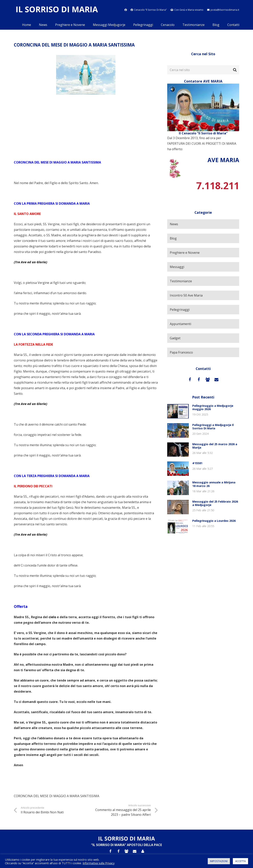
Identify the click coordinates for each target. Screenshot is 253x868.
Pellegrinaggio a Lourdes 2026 (214, 521)
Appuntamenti (180, 324)
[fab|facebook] (126, 10)
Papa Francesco (181, 352)
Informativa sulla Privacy (99, 863)
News (174, 224)
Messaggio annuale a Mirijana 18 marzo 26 (214, 484)
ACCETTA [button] (240, 861)
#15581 (197, 463)
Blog (173, 238)
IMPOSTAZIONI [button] (219, 861)
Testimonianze (181, 281)
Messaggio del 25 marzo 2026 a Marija (215, 446)
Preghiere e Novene (185, 253)
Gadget (175, 338)
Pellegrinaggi (180, 310)
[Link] (57, 10)
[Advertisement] (86, 127)
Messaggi (177, 267)
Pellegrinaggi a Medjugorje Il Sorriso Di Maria (213, 427)
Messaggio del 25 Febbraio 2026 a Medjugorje (215, 503)
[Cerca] (235, 70)
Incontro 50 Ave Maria (186, 295)
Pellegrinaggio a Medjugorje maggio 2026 (213, 407)
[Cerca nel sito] (203, 70)
